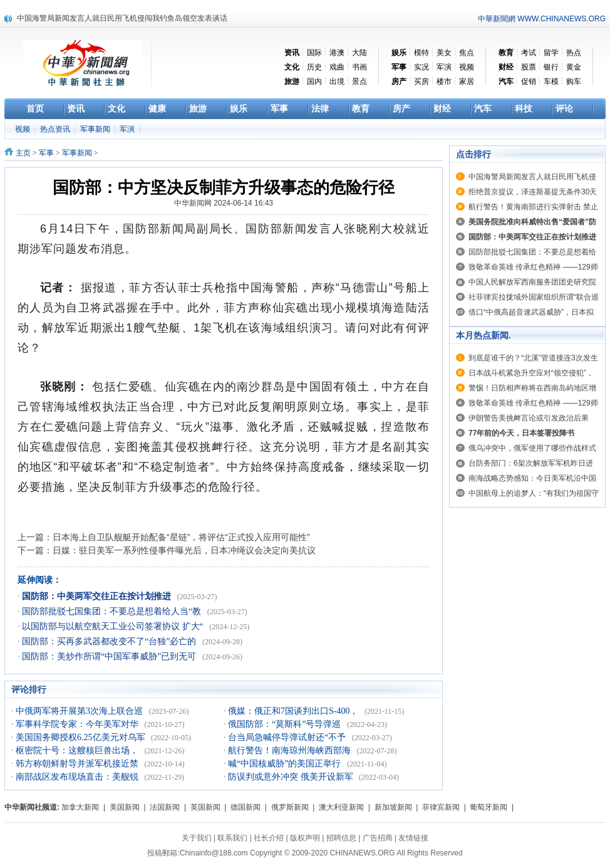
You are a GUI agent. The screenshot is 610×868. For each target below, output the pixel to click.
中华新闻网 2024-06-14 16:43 (224, 203)
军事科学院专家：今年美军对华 (78, 724)
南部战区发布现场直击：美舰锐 (78, 777)
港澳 (337, 53)
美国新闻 (125, 807)
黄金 (574, 67)
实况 (421, 67)
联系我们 (232, 838)
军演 (444, 67)
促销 (529, 81)
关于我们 (197, 838)
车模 (551, 81)
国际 (314, 53)
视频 (467, 67)
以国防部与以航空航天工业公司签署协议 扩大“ (114, 626)
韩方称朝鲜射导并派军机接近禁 (78, 764)
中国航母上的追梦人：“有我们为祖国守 (534, 493)
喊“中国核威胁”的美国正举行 (286, 764)
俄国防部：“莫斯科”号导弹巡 (286, 724)
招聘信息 (341, 838)
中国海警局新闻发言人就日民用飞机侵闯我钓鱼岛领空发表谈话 (122, 18)
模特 (421, 53)
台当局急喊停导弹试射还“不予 (288, 737)
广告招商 (378, 838)
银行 (551, 67)
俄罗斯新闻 (290, 807)
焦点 (467, 53)
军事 (46, 153)
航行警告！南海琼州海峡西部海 (291, 750)
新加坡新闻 (393, 807)
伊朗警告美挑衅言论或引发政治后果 (529, 418)
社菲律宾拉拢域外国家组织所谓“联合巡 (534, 297)
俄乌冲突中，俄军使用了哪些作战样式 (532, 448)
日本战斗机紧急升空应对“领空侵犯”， (531, 373)
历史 (314, 67)
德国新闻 (246, 807)
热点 (574, 53)
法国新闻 (165, 807)
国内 (314, 81)
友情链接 (413, 838)
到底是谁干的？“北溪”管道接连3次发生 (533, 358)
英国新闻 (205, 807)
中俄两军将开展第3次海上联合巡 (80, 711)
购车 (574, 81)
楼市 (444, 81)
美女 (444, 53)
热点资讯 (56, 129)
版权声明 (305, 838)
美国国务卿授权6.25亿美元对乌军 (81, 737)
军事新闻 (96, 129)
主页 (23, 153)
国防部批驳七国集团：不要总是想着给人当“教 (113, 611)
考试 (529, 53)
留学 (551, 53)
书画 (359, 67)
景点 (359, 81)
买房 (421, 81)
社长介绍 (269, 838)
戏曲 (337, 67)
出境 (337, 81)
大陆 (359, 53)
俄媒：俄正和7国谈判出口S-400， (294, 711)
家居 (467, 81)
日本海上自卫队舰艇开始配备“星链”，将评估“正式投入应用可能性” (181, 537)
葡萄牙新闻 (489, 807)
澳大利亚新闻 (341, 807)
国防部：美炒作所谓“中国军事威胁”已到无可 (110, 656)
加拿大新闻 (80, 807)
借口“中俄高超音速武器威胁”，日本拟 (531, 312)
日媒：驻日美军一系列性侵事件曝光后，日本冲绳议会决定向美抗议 (184, 550)
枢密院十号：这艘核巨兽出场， (78, 750)
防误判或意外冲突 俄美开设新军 (292, 777)
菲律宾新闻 (441, 807)
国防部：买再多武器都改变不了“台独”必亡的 (110, 641)
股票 (529, 67)
